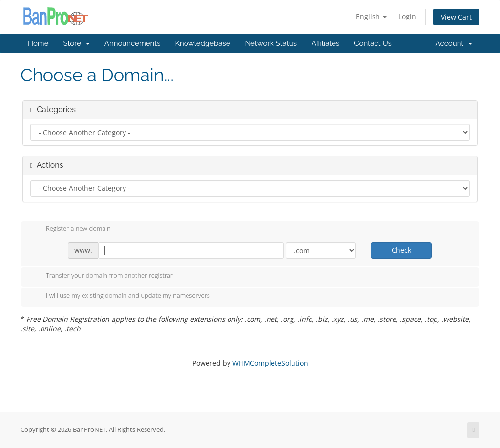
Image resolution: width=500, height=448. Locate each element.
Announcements (133, 43)
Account (454, 43)
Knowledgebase (202, 43)
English (371, 16)
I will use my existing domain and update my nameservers (120, 296)
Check (401, 250)
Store (76, 43)
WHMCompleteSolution (270, 363)
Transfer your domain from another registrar (102, 276)
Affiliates (325, 43)
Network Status (271, 43)
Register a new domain (71, 229)
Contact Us (373, 43)
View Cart (456, 17)
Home (38, 43)
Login (407, 16)
